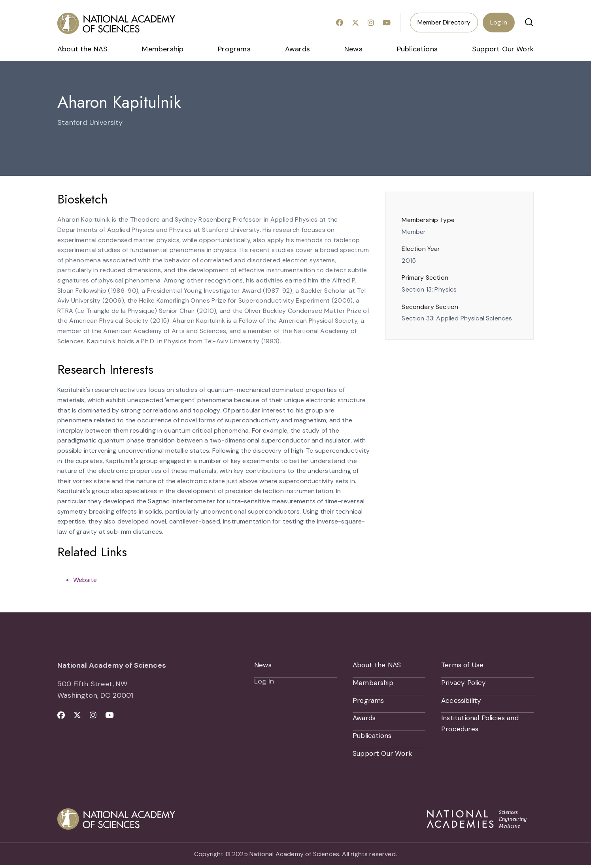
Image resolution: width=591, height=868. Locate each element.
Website (85, 580)
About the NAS (82, 49)
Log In (499, 22)
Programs (234, 49)
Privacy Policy (464, 683)
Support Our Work (503, 49)
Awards (297, 49)
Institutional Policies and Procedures (482, 726)
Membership (163, 49)
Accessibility (462, 702)
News (353, 49)
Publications (417, 49)
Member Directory (444, 22)
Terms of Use (463, 665)
